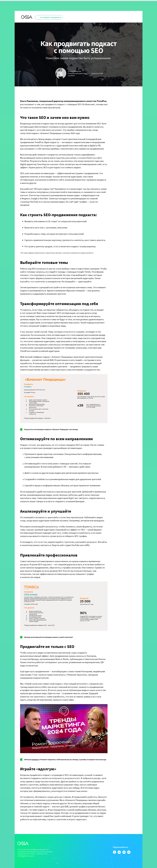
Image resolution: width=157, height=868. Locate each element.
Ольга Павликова (75, 71)
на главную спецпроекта (51, 17)
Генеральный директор (77, 74)
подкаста (35, 759)
